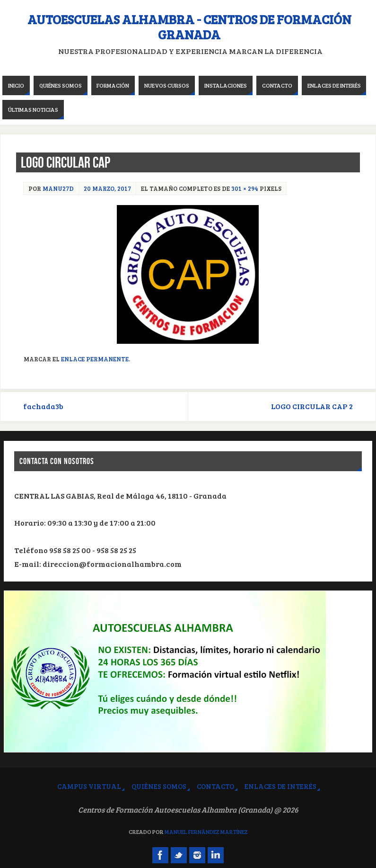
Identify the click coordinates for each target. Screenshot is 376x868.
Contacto (215, 786)
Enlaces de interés (280, 786)
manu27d (58, 188)
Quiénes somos (159, 786)
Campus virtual (89, 786)
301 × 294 (245, 188)
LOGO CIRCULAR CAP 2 (312, 406)
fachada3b (43, 406)
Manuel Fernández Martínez (206, 832)
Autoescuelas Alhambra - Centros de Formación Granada (189, 27)
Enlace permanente (95, 359)
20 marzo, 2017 (107, 188)
